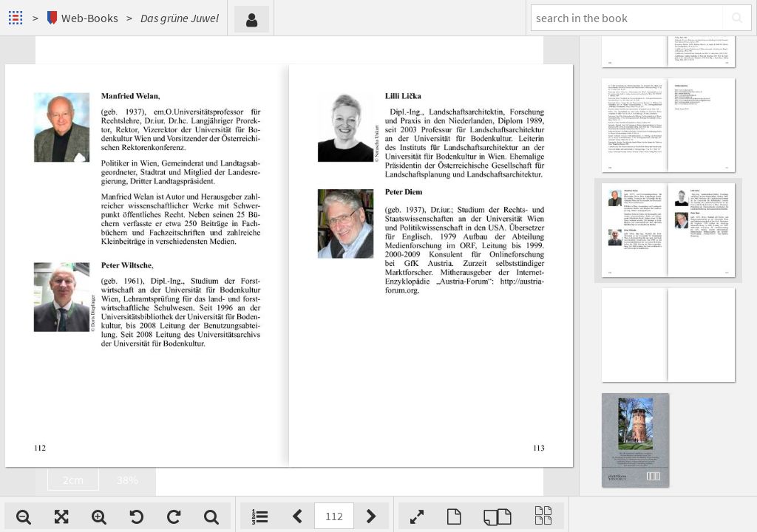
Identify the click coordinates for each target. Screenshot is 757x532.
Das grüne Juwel (180, 18)
